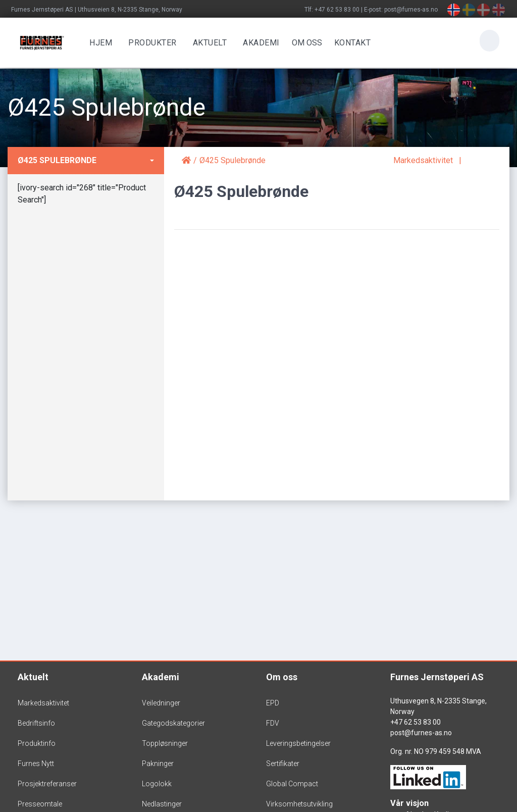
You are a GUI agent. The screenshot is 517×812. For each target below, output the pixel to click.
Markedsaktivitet (423, 160)
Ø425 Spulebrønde (57, 160)
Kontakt (351, 43)
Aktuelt (208, 43)
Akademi (260, 43)
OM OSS (305, 43)
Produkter (151, 43)
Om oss (282, 677)
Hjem (99, 43)
